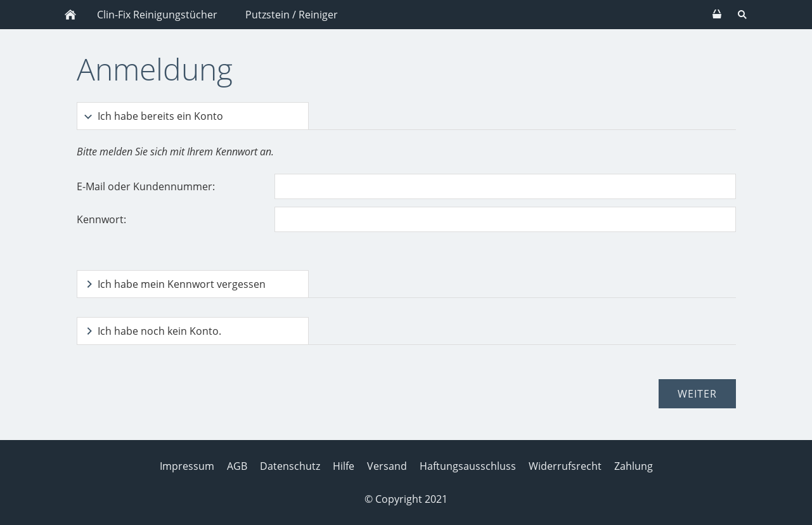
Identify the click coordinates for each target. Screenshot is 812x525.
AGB (237, 466)
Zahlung (634, 466)
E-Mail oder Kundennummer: (146, 186)
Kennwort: (101, 219)
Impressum (187, 466)
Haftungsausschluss (468, 466)
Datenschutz (290, 466)
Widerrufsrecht (565, 466)
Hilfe (344, 466)
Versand (387, 466)
